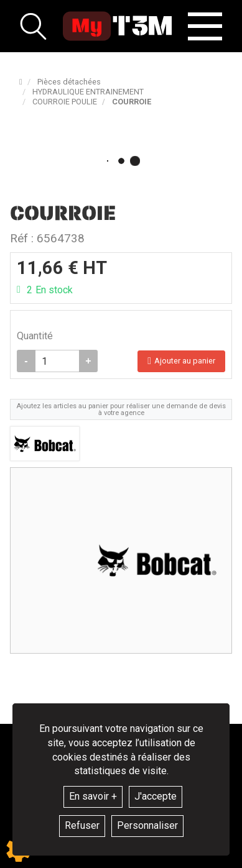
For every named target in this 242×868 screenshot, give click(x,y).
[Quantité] (57, 361)
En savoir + (93, 796)
